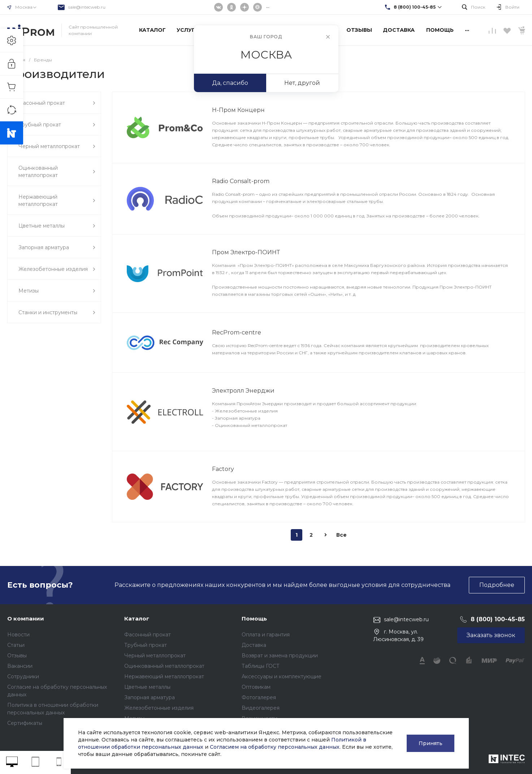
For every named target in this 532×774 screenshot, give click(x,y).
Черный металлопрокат (155, 656)
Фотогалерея (259, 697)
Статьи (16, 645)
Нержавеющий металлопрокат (164, 676)
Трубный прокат (146, 645)
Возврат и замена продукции (280, 656)
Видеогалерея (261, 708)
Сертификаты (25, 723)
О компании (26, 619)
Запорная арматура (150, 697)
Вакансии (20, 666)
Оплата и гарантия (266, 635)
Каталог (137, 619)
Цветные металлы (147, 687)
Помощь (254, 619)
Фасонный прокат (148, 635)
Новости (18, 635)
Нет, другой (302, 83)
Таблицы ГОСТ (261, 666)
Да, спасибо (230, 83)
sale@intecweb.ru (87, 7)
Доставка (254, 645)
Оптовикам (256, 687)
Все (341, 535)
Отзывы (17, 656)
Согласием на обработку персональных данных (275, 747)
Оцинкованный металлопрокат (164, 666)
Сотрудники (23, 676)
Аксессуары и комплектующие (282, 676)
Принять (431, 743)
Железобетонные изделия (159, 708)
